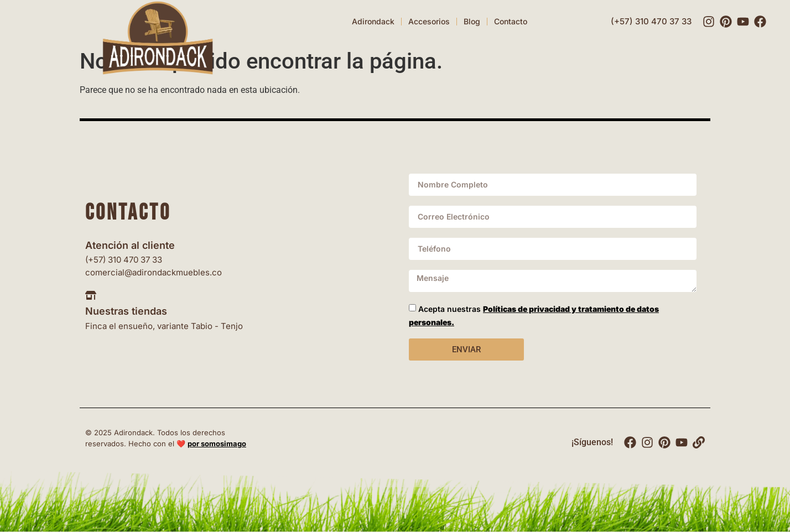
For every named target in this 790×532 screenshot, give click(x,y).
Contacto (511, 21)
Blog (472, 21)
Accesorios (429, 21)
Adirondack (373, 21)
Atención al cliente (130, 245)
